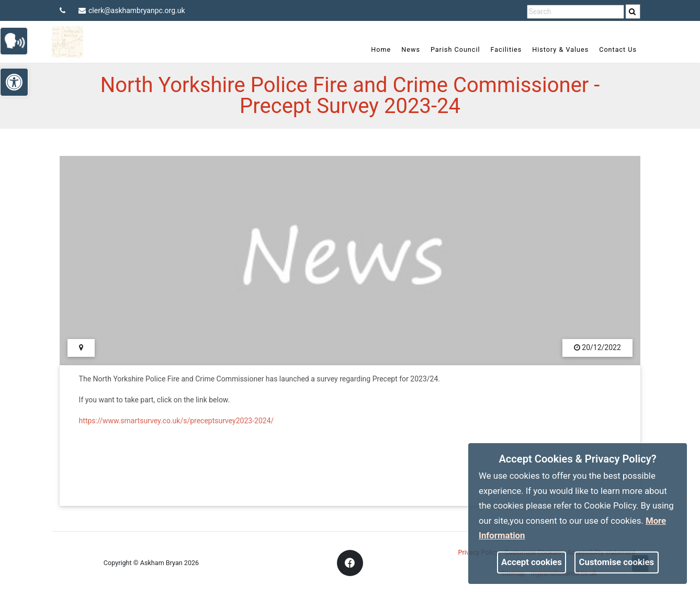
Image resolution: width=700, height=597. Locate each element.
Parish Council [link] (455, 49)
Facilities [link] (506, 49)
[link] (632, 12)
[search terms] (575, 12)
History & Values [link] (560, 49)
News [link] (411, 49)
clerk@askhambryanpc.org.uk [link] (132, 10)
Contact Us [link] (618, 49)
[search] (633, 12)
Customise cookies (617, 562)
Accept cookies (532, 562)
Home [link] (381, 49)
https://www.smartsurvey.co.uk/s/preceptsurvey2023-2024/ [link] (177, 421)
